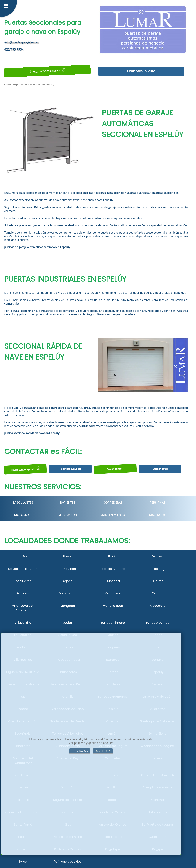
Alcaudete (158, 606)
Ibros (23, 862)
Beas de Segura (158, 569)
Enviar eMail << (115, 469)
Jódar (68, 623)
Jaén (23, 556)
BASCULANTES (23, 503)
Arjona (68, 581)
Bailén (113, 556)
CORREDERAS (113, 503)
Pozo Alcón (68, 569)
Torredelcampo (158, 623)
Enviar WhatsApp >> (48, 71)
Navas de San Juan (23, 569)
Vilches (158, 556)
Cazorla (158, 593)
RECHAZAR (80, 751)
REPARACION (68, 515)
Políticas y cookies (68, 862)
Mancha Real (113, 606)
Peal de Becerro (113, 569)
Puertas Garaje (11, 85)
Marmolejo (113, 593)
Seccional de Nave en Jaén (32, 85)
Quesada (113, 581)
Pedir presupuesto (141, 71)
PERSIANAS (158, 503)
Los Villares (23, 581)
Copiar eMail (160, 469)
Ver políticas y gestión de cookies (91, 743)
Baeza (68, 556)
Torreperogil (68, 593)
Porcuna (23, 593)
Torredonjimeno (113, 623)
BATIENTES (68, 503)
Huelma (158, 581)
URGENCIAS (158, 515)
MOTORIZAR (23, 515)
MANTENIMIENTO (113, 515)
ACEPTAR (103, 751)
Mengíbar (68, 606)
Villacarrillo (23, 623)
